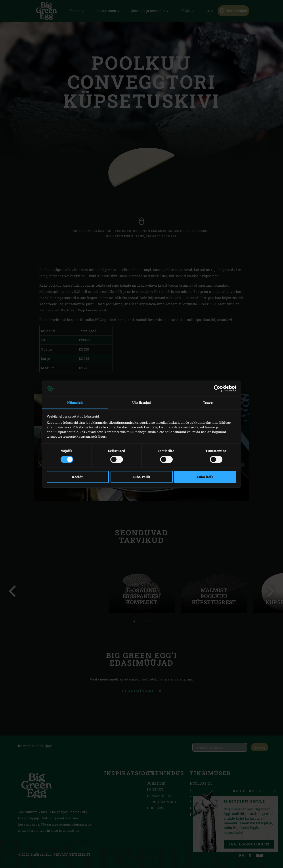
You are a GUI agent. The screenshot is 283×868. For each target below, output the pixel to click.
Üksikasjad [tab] (142, 403)
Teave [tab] (208, 403)
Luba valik (141, 477)
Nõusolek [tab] (75, 403)
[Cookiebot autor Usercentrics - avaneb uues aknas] (217, 389)
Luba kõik (205, 477)
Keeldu (78, 477)
